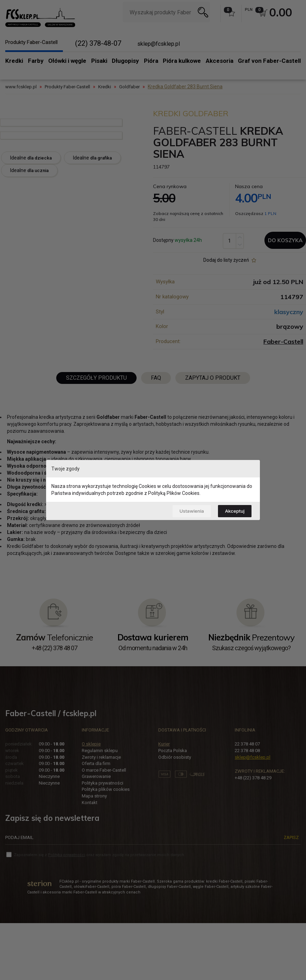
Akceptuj (234, 511)
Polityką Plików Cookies (174, 492)
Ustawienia (187, 511)
